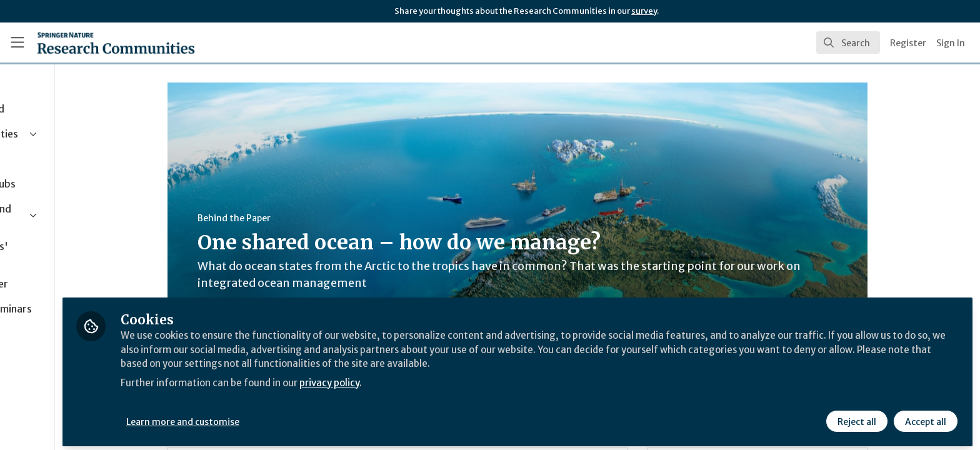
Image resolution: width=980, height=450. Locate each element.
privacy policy (445, 377)
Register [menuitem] (908, 43)
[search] (848, 42)
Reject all (856, 417)
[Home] (116, 42)
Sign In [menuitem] (951, 43)
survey (644, 11)
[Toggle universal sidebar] (17, 42)
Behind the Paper (287, 218)
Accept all (925, 417)
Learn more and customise (288, 417)
